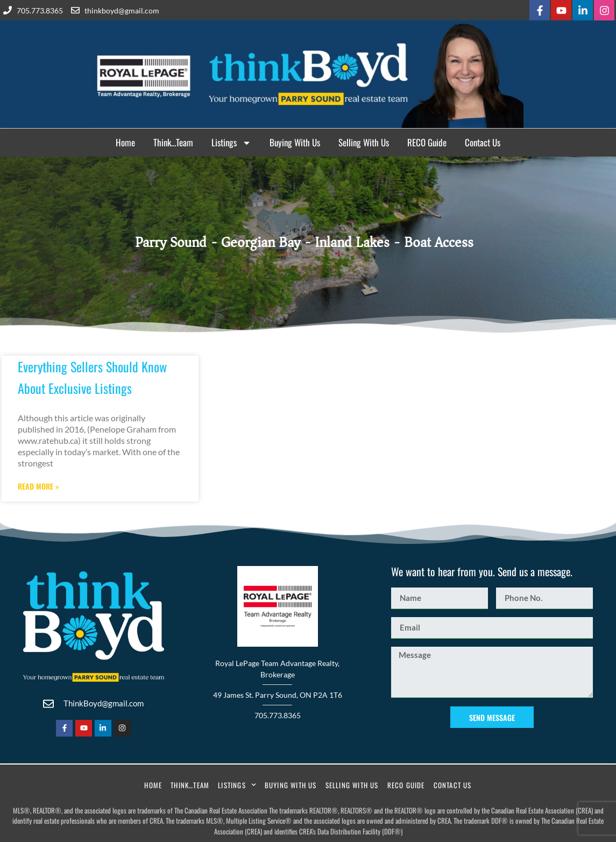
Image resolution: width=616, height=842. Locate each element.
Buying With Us (295, 142)
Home (125, 142)
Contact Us (483, 142)
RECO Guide (427, 142)
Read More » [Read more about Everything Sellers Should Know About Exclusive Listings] (38, 486)
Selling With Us (364, 142)
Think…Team (173, 142)
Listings (231, 143)
